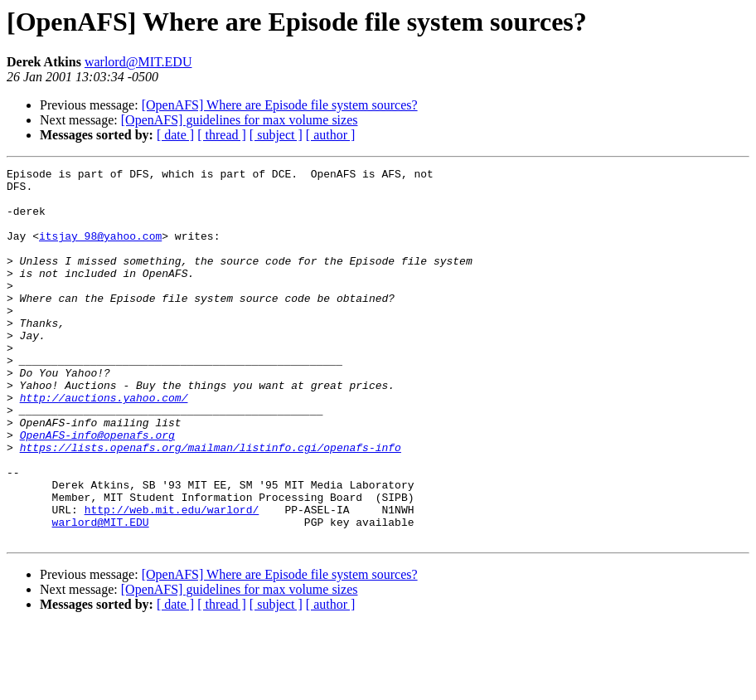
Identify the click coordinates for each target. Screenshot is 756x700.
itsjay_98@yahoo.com (100, 250)
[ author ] (331, 135)
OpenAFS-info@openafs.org (97, 489)
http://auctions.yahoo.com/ (104, 445)
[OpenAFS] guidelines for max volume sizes (240, 120)
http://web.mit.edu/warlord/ (172, 579)
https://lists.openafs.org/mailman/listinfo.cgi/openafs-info (211, 504)
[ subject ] (276, 135)
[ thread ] (222, 135)
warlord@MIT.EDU (138, 62)
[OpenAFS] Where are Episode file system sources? (280, 105)
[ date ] (175, 135)
